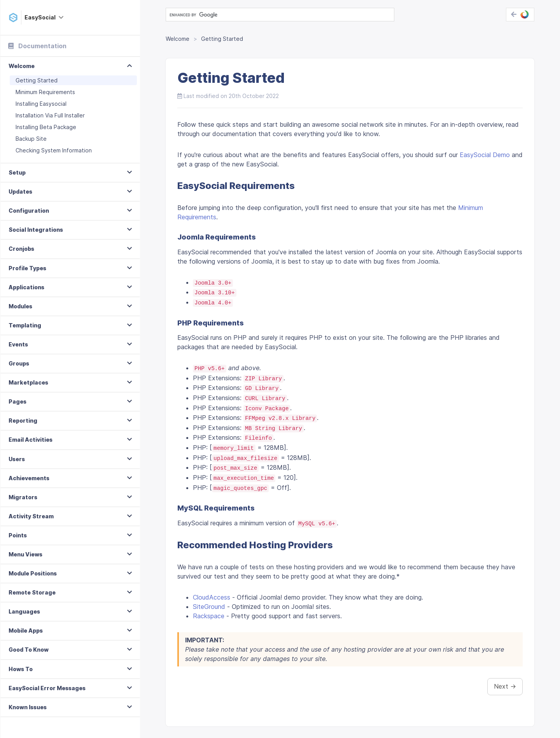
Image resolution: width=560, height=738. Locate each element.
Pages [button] (17, 401)
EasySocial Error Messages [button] (47, 688)
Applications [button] (26, 287)
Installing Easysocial (41, 104)
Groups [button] (19, 363)
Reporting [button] (23, 421)
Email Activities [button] (31, 440)
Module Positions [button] (33, 573)
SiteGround (209, 607)
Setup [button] (17, 172)
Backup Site (31, 139)
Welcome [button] (22, 66)
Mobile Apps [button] (26, 630)
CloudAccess (212, 597)
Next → (505, 686)
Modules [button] (20, 306)
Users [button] (17, 459)
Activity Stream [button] (31, 516)
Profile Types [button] (27, 268)
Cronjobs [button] (21, 249)
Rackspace (209, 616)
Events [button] (18, 344)
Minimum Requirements (45, 92)
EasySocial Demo (485, 155)
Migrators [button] (23, 497)
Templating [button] (25, 325)
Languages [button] (24, 611)
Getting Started (37, 80)
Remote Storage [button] (32, 592)
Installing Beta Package (46, 127)
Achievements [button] (29, 478)
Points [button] (18, 535)
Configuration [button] (29, 211)
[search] (279, 15)
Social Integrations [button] (36, 230)
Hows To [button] (21, 669)
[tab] (70, 66)
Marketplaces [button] (28, 382)
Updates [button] (20, 191)
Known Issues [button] (28, 707)
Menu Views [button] (25, 554)
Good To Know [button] (29, 650)
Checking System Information (54, 150)
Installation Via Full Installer (50, 115)
